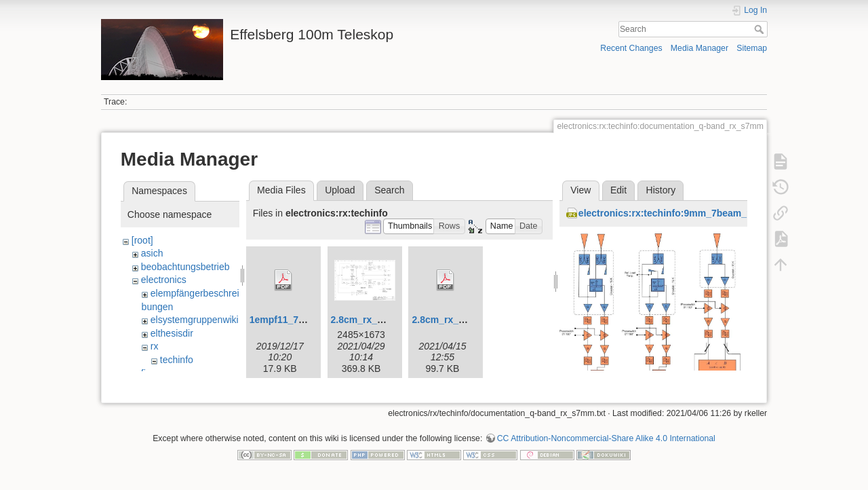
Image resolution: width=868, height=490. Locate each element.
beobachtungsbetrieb (185, 267)
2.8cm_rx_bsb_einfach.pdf (471, 320)
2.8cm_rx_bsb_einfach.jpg (390, 320)
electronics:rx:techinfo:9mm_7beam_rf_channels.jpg (698, 213)
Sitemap (752, 48)
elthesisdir (172, 333)
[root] (142, 240)
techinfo (177, 360)
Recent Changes (631, 48)
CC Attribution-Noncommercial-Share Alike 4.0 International (606, 445)
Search (761, 29)
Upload (340, 190)
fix (146, 373)
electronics (164, 280)
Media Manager (699, 48)
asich (152, 253)
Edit (618, 190)
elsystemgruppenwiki (195, 320)
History (661, 190)
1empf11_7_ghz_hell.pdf (304, 320)
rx (155, 346)
